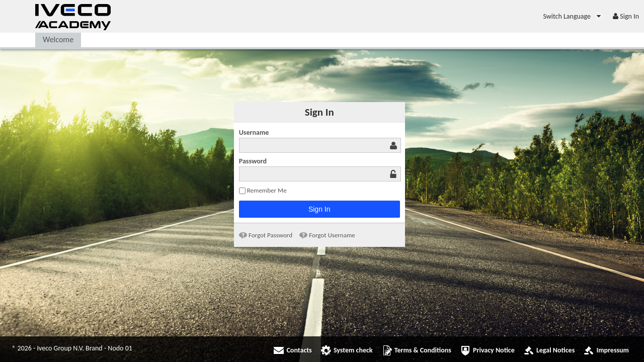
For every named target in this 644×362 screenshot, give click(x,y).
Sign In (319, 209)
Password (253, 161)
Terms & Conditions (423, 350)
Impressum (613, 350)
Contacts (299, 350)
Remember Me (263, 190)
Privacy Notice (494, 350)
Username (254, 132)
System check (353, 350)
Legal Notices (555, 350)
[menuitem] (573, 16)
